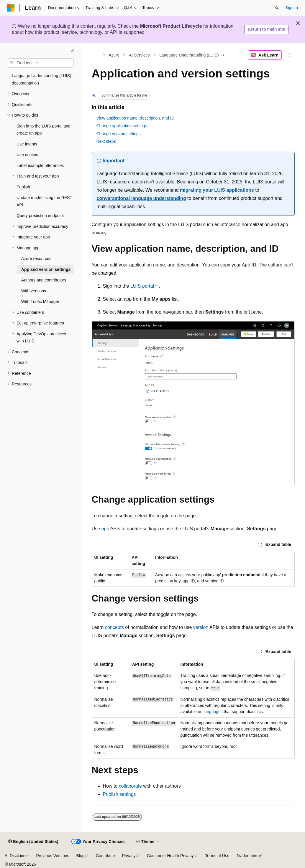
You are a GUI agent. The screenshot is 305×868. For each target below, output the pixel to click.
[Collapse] (72, 51)
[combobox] (40, 63)
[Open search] (277, 8)
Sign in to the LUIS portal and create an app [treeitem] (44, 130)
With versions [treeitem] (34, 291)
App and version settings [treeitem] (46, 269)
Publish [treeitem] (23, 187)
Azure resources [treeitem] (36, 259)
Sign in (292, 8)
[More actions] (289, 55)
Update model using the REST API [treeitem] (44, 201)
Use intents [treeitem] (27, 144)
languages (213, 712)
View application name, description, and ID (135, 118)
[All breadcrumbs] (97, 55)
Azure (114, 55)
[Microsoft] (11, 8)
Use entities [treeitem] (27, 155)
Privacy (129, 856)
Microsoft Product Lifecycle (171, 26)
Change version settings (119, 134)
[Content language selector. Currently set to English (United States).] (33, 842)
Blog (81, 856)
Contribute (105, 856)
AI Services (139, 55)
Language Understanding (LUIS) (189, 55)
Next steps (106, 141)
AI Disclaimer (17, 856)
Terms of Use (217, 856)
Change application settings (122, 126)
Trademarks (247, 856)
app (105, 529)
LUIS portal (142, 286)
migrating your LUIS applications (217, 190)
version (201, 627)
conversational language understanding (141, 198)
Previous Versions (53, 856)
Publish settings (119, 794)
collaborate (130, 786)
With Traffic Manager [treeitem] (40, 302)
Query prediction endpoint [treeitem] (40, 216)
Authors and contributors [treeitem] (44, 280)
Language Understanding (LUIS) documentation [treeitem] (42, 79)
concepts (114, 627)
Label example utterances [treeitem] (40, 165)
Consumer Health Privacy (170, 856)
